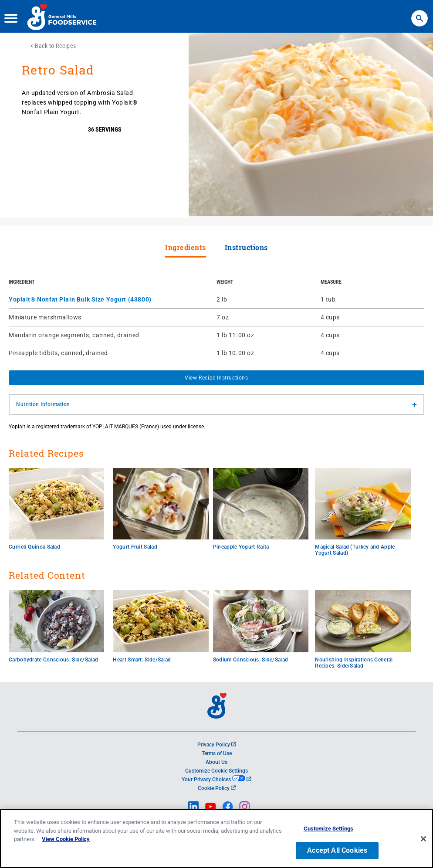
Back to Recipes (56, 46)
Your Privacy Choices (216, 780)
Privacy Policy (217, 745)
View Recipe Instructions (216, 378)
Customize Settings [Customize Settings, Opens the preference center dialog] (328, 830)
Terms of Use (217, 753)
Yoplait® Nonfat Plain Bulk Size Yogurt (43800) (80, 299)
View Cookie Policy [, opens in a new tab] (66, 840)
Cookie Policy (217, 788)
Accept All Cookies (337, 851)
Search (419, 13)
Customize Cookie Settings (216, 771)
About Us (216, 762)
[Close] (423, 840)
